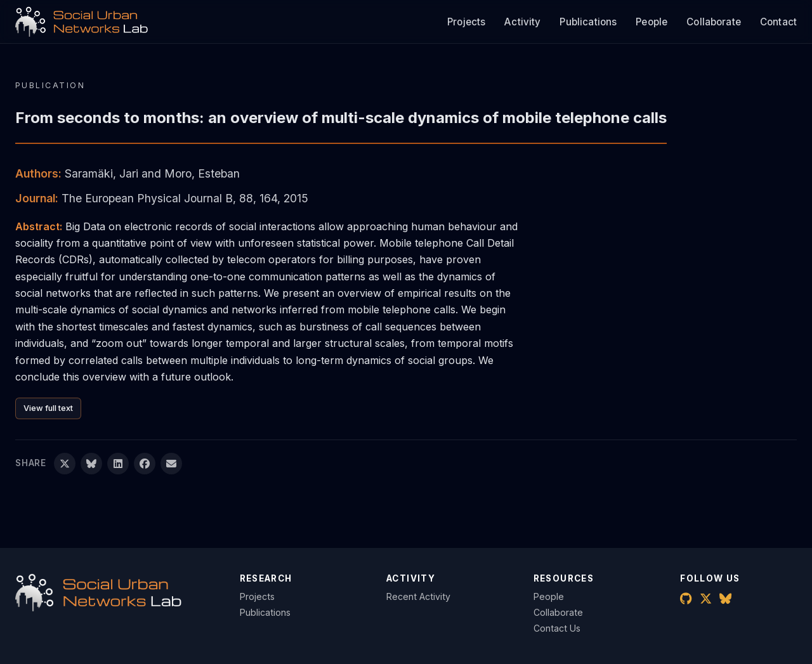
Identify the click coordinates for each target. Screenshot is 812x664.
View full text (48, 408)
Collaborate (714, 22)
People (652, 22)
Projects (466, 22)
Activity (522, 22)
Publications (588, 22)
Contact (778, 22)
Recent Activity (418, 596)
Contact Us (557, 628)
